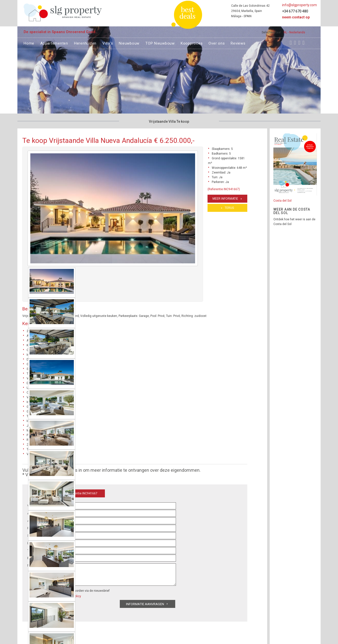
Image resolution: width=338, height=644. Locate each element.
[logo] (63, 12)
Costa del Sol (282, 201)
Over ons (217, 43)
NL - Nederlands (294, 32)
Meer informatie (225, 199)
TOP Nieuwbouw (160, 43)
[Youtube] (299, 43)
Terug (229, 208)
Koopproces (192, 43)
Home (29, 43)
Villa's (108, 43)
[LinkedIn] (303, 43)
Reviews (238, 43)
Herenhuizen (85, 43)
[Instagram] (295, 43)
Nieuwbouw (129, 43)
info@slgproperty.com (299, 5)
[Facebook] (291, 43)
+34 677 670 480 (295, 11)
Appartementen (54, 43)
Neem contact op (296, 17)
